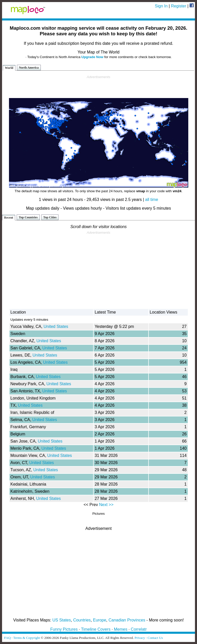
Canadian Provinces (127, 620)
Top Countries (28, 217)
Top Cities (50, 217)
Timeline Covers (96, 629)
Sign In (161, 6)
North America (29, 68)
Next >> (106, 505)
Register (179, 6)
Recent (9, 218)
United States (56, 326)
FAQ (7, 638)
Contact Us (155, 638)
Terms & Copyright (26, 638)
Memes (121, 629)
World (9, 68)
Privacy (140, 638)
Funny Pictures (64, 629)
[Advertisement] (98, 87)
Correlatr (139, 629)
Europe (100, 620)
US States (62, 620)
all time (152, 200)
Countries (82, 620)
